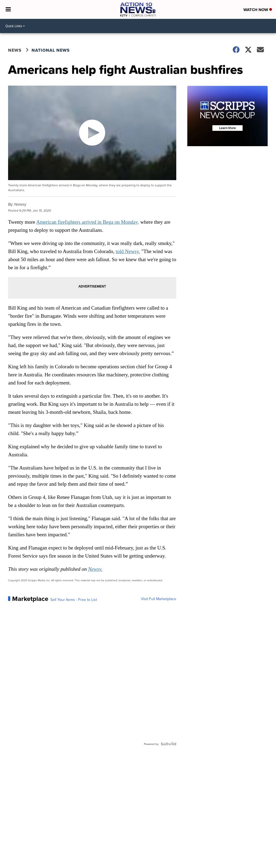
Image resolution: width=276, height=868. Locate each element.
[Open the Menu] (8, 9)
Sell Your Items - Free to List (74, 600)
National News (51, 50)
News (15, 50)
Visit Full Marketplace (159, 599)
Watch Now (258, 10)
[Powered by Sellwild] (168, 744)
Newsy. (95, 569)
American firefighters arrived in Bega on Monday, (87, 222)
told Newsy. (128, 251)
